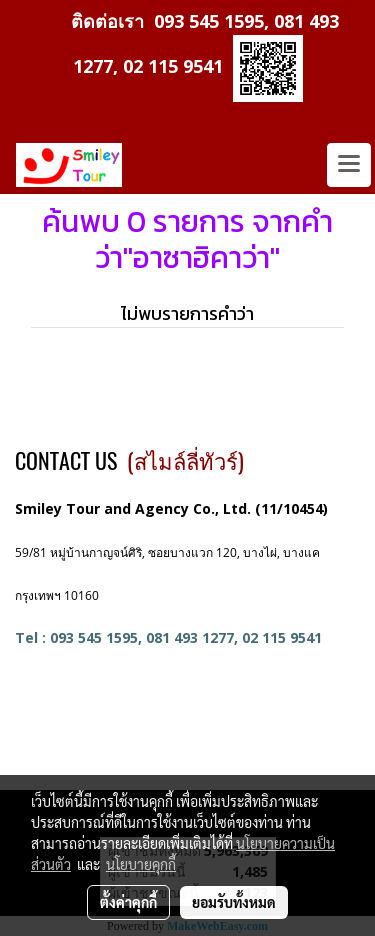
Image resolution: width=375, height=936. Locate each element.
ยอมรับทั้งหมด (234, 902)
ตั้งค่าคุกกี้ (128, 902)
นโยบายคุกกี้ (141, 864)
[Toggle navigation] (349, 165)
